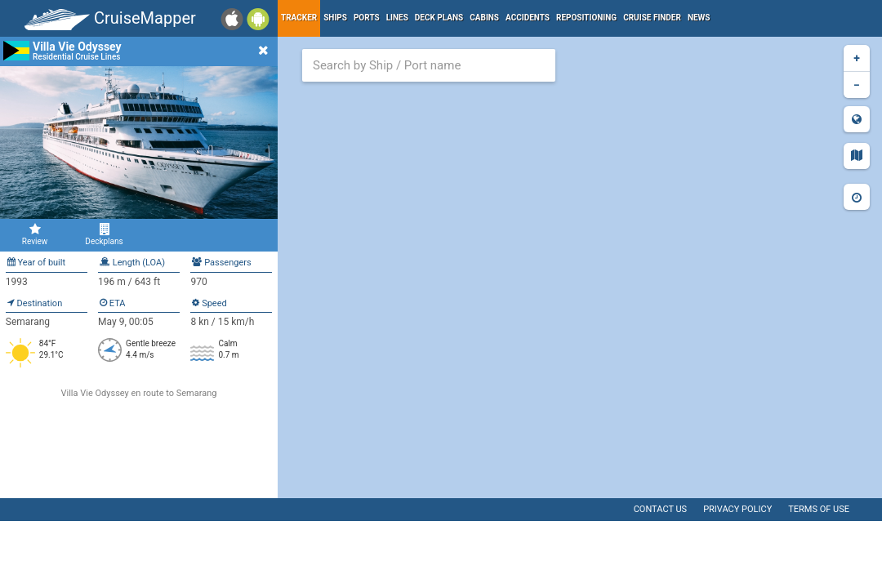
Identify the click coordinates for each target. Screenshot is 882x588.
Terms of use (819, 509)
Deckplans (104, 234)
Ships (335, 18)
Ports (367, 18)
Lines (397, 18)
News (699, 18)
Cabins (484, 18)
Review (35, 234)
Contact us (660, 509)
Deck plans (439, 18)
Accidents (528, 18)
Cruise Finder (652, 18)
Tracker (299, 18)
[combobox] (429, 65)
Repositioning (586, 18)
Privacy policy (737, 509)
